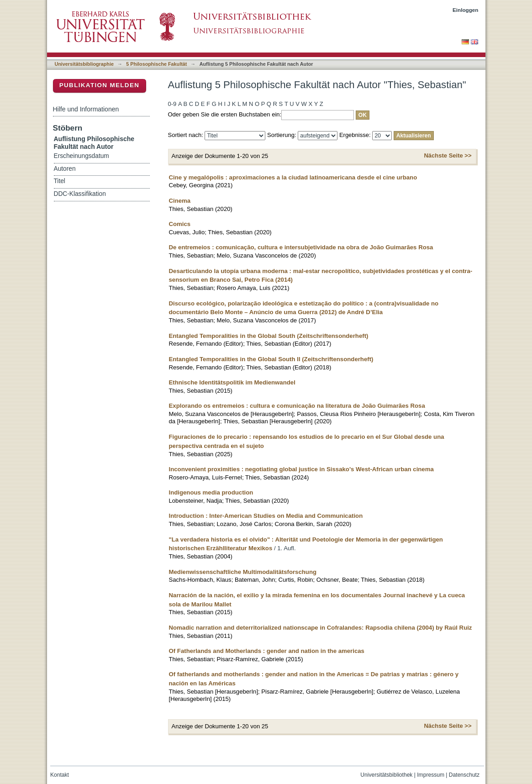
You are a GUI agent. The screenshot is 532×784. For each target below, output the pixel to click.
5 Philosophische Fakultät (156, 64)
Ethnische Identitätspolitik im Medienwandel (232, 382)
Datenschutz (464, 775)
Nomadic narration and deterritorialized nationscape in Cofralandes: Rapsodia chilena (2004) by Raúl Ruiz (321, 628)
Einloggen (466, 10)
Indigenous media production (211, 492)
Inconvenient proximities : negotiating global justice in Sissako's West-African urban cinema (301, 469)
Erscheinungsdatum (82, 156)
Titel (60, 181)
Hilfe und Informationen (86, 109)
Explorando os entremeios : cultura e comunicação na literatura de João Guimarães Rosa (297, 406)
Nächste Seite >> (448, 155)
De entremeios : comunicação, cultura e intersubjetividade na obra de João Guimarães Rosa (301, 247)
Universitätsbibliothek (386, 775)
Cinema (180, 201)
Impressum (431, 775)
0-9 (172, 104)
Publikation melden (100, 85)
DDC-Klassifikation (80, 194)
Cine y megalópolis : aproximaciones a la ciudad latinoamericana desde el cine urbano (293, 177)
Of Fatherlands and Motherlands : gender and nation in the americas (267, 651)
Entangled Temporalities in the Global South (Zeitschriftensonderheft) (269, 336)
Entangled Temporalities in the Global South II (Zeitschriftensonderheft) (271, 359)
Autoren (65, 169)
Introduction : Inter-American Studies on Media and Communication (266, 516)
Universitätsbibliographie (84, 64)
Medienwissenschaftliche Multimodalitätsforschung (243, 572)
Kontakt (60, 775)
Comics (180, 224)
